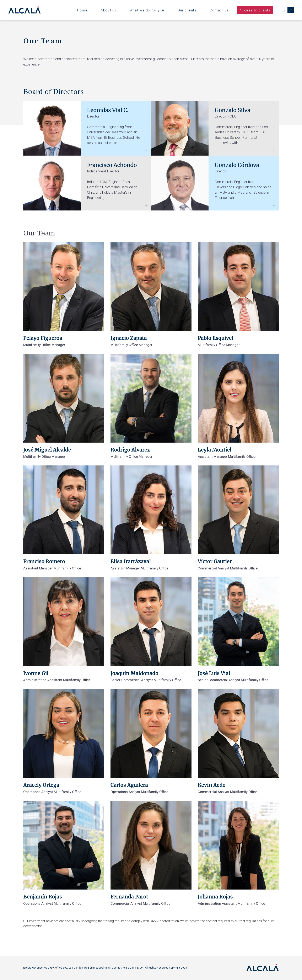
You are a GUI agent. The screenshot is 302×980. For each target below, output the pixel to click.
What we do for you (147, 10)
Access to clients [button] (255, 10)
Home (82, 10)
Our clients (187, 10)
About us (109, 10)
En (291, 10)
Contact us (219, 10)
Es (284, 10)
